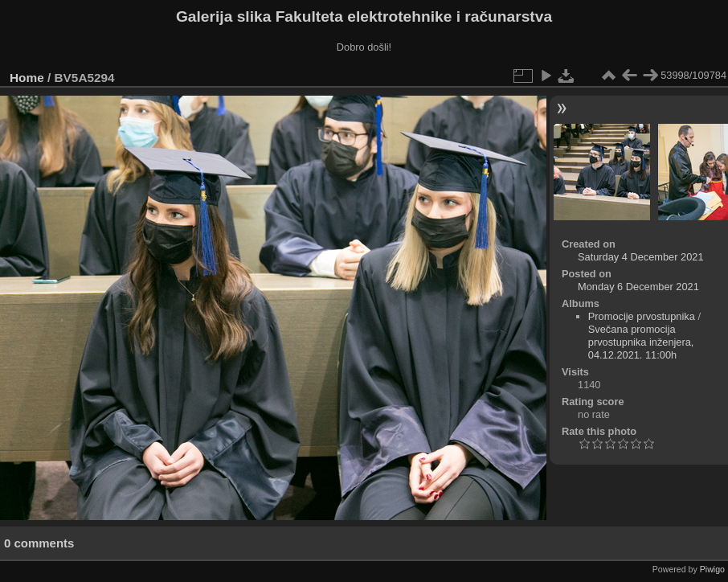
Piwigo (712, 569)
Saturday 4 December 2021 (641, 257)
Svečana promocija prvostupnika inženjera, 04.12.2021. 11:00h (641, 342)
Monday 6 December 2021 (638, 287)
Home (27, 78)
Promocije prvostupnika (642, 316)
